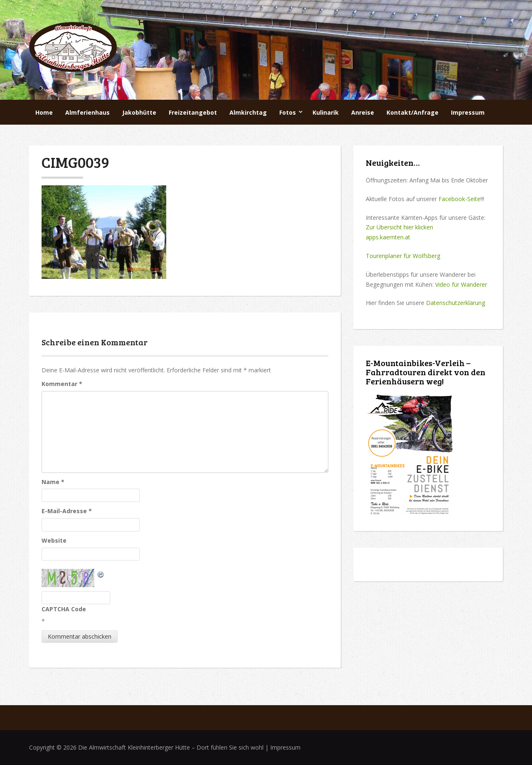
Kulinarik (326, 112)
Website (54, 540)
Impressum (468, 112)
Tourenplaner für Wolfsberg (403, 256)
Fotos (288, 112)
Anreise (363, 112)
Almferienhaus (87, 112)
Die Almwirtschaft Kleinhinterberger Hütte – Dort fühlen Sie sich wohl (171, 747)
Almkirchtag (248, 112)
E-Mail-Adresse (67, 511)
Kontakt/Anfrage (413, 112)
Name (53, 482)
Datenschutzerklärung (456, 303)
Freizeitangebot (193, 112)
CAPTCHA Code (64, 609)
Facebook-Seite (459, 199)
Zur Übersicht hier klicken (399, 227)
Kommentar (62, 384)
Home (44, 112)
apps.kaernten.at (388, 237)
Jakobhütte (139, 112)
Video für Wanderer (461, 284)
